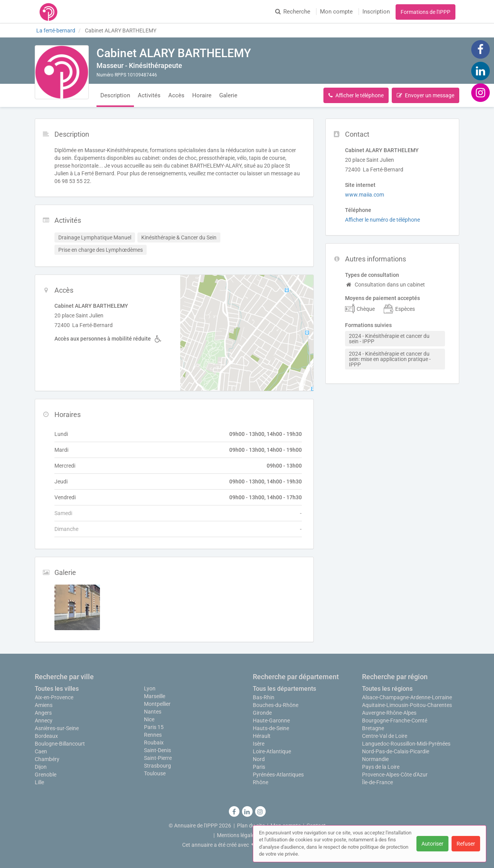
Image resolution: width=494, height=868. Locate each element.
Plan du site (251, 826)
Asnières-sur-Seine (57, 728)
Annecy (44, 721)
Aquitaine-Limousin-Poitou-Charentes (407, 705)
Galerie (228, 95)
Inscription (376, 12)
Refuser (466, 844)
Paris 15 (154, 727)
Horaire (202, 95)
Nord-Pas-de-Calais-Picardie (396, 751)
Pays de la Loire (381, 767)
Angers (43, 713)
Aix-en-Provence (54, 697)
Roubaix (154, 743)
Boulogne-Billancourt (60, 744)
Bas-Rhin (264, 697)
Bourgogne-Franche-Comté (395, 721)
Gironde (262, 713)
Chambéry (47, 759)
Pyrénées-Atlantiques (278, 775)
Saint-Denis (157, 750)
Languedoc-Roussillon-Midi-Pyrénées (406, 744)
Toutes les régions (387, 689)
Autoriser (432, 844)
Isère (259, 744)
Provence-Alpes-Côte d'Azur (395, 775)
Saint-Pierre (158, 758)
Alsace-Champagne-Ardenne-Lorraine (407, 697)
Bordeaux (46, 736)
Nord (259, 759)
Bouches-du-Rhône (276, 705)
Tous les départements (284, 689)
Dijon (41, 767)
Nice (149, 719)
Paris (259, 767)
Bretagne (373, 728)
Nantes (153, 712)
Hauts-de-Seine (271, 728)
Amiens (44, 705)
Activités (149, 95)
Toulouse (155, 773)
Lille (39, 782)
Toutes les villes (57, 689)
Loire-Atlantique (272, 751)
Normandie (375, 759)
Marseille (155, 696)
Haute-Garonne (271, 721)
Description (115, 95)
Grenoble (46, 775)
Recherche (293, 12)
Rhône (261, 782)
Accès (176, 95)
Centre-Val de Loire (385, 736)
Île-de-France (377, 782)
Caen (41, 751)
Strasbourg (157, 766)
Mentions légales (237, 835)
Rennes (153, 735)
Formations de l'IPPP (425, 12)
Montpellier (157, 704)
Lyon (150, 688)
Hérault (262, 736)
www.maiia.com (365, 195)
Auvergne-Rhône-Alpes (389, 713)
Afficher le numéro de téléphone (382, 220)
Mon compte (336, 12)
